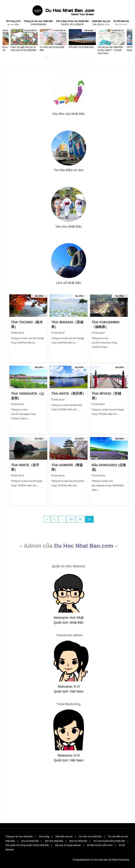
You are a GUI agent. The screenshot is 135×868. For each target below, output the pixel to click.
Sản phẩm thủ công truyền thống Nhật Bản (27, 845)
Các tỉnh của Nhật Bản (90, 837)
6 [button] (66, 57)
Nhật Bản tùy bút (101, 23)
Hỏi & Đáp (44, 837)
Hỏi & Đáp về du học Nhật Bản (73, 23)
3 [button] (54, 57)
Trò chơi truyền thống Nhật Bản (109, 841)
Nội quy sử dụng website (68, 845)
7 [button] (69, 57)
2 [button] (50, 57)
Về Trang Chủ (13, 23)
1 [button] (46, 57)
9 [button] (77, 57)
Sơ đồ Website (121, 23)
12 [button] (89, 57)
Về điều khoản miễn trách (100, 845)
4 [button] (58, 57)
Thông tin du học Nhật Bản (38, 23)
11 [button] (85, 57)
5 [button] (62, 57)
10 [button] (81, 57)
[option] (24, 40)
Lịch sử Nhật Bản (30, 841)
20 (80, 519)
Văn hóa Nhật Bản (54, 841)
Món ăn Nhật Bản (78, 841)
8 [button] (73, 57)
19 (71, 519)
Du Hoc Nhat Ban (99, 860)
